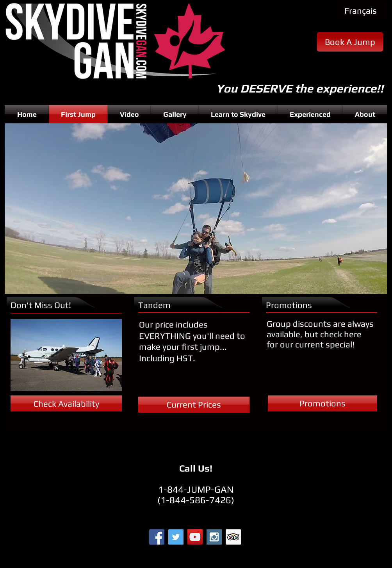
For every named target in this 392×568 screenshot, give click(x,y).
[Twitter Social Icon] (176, 537)
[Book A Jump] (350, 42)
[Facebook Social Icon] (157, 537)
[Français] (361, 11)
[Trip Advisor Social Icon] (233, 537)
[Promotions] (323, 403)
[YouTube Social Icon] (195, 537)
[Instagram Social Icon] (214, 537)
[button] (196, 209)
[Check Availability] (66, 403)
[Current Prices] (194, 405)
